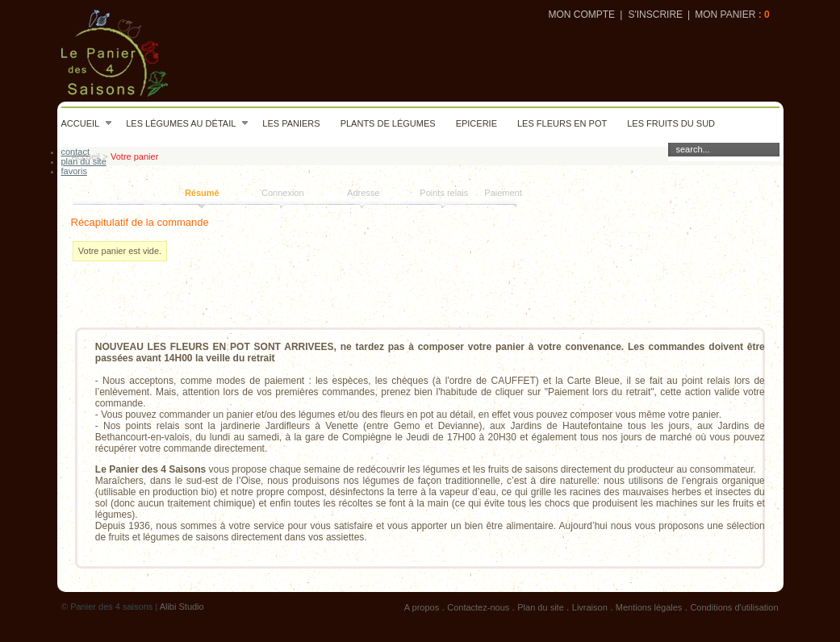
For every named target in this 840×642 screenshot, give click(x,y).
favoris (74, 171)
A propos (422, 607)
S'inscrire (655, 15)
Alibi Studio (182, 607)
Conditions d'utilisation (734, 607)
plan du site (84, 161)
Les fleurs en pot (562, 123)
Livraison (590, 607)
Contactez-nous (478, 607)
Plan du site (540, 607)
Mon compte (581, 15)
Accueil (87, 123)
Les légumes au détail (187, 123)
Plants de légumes (388, 123)
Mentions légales (649, 607)
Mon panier (725, 15)
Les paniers (291, 123)
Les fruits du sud (671, 123)
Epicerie (476, 123)
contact (75, 152)
